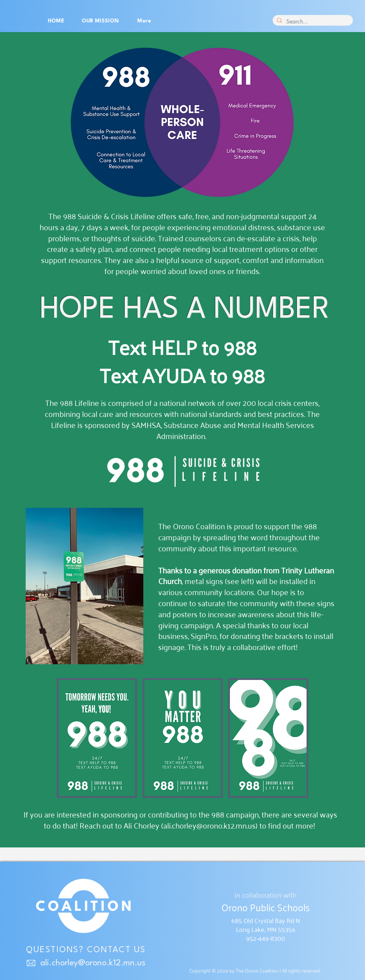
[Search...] (312, 22)
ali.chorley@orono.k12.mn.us (209, 825)
